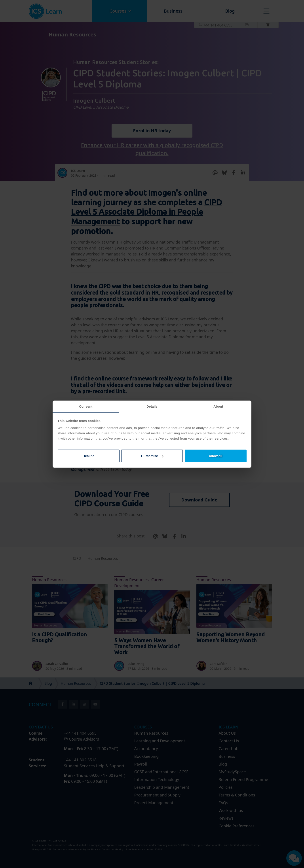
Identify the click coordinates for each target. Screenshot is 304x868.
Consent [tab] (86, 406)
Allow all (216, 456)
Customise (152, 456)
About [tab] (218, 406)
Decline (88, 456)
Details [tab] (152, 406)
